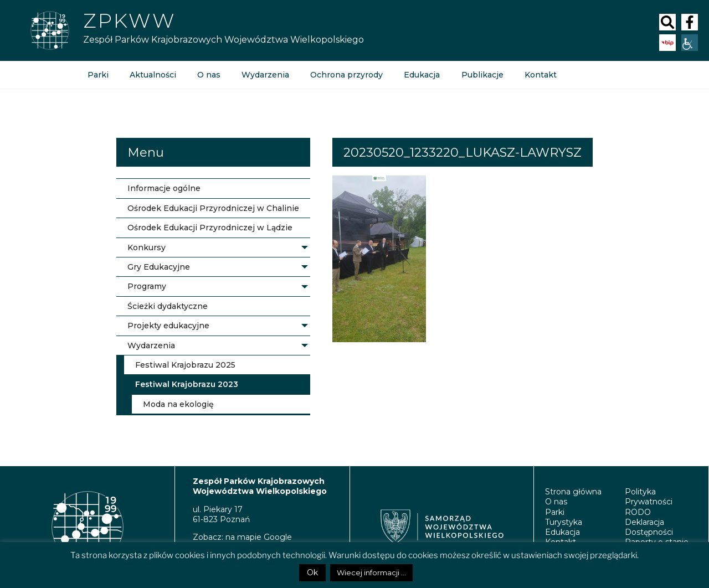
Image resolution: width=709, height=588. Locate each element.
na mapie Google (259, 537)
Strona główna (573, 492)
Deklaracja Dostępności (649, 527)
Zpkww (129, 20)
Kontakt (540, 75)
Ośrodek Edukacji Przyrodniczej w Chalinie (213, 208)
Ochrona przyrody (346, 75)
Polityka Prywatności (649, 497)
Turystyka (564, 522)
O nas (209, 75)
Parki (98, 75)
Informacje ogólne (164, 188)
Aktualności (153, 75)
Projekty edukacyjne (168, 326)
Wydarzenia (265, 75)
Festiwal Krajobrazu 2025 (185, 365)
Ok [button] (312, 572)
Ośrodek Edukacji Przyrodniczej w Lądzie (210, 228)
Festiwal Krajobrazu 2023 (187, 384)
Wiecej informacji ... (371, 572)
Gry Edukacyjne (159, 267)
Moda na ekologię (178, 404)
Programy (147, 286)
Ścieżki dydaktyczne (168, 306)
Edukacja (422, 75)
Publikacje (482, 75)
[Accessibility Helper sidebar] (690, 43)
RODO (638, 512)
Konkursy (147, 247)
